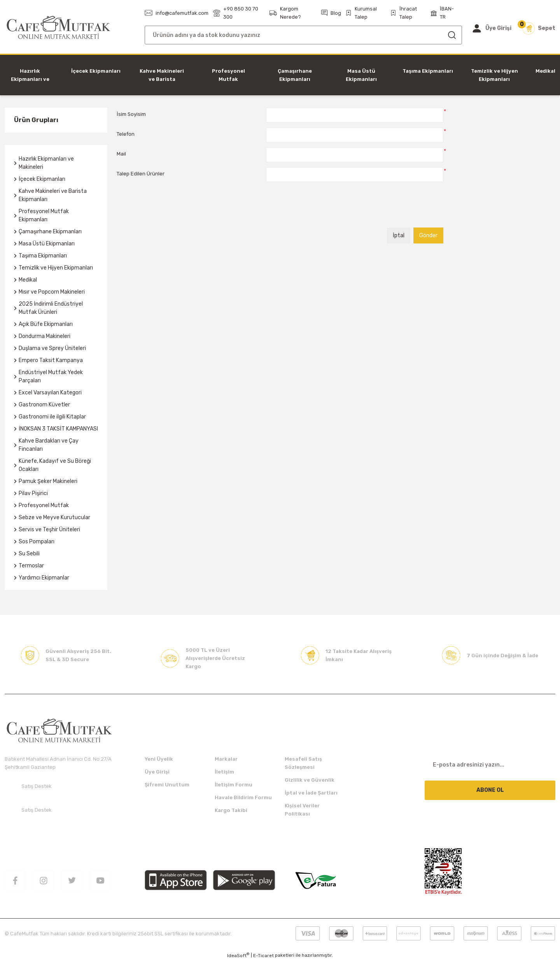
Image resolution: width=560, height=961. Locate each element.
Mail (121, 154)
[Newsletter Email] (490, 765)
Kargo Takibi (231, 810)
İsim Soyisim (131, 114)
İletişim (224, 772)
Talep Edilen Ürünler (141, 174)
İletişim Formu (234, 785)
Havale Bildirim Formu (243, 797)
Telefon (126, 134)
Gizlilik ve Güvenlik (310, 780)
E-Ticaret (263, 956)
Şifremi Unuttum (167, 785)
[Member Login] (491, 28)
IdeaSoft (238, 955)
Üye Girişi (157, 772)
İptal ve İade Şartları (311, 793)
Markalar (226, 759)
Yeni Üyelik (159, 759)
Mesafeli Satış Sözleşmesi (303, 763)
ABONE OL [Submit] (490, 790)
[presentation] (325, 207)
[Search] (303, 35)
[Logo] (59, 28)
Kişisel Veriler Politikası (302, 810)
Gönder (428, 235)
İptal (399, 235)
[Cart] (539, 28)
